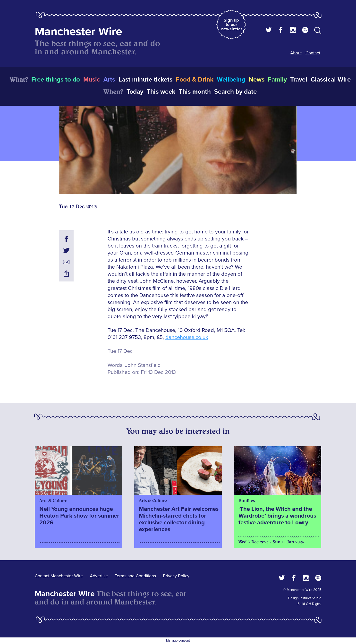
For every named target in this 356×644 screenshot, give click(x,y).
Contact (313, 53)
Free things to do (56, 80)
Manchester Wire (78, 32)
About (296, 53)
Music (92, 80)
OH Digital (314, 604)
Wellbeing (231, 80)
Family (277, 80)
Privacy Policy (176, 576)
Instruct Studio (310, 598)
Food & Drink (195, 80)
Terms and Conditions (135, 576)
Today (135, 92)
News (257, 80)
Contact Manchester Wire (59, 576)
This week (161, 92)
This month (195, 92)
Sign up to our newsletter (232, 25)
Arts (109, 80)
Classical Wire (331, 80)
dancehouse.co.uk (187, 337)
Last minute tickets (145, 80)
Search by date (235, 92)
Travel (299, 80)
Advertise (99, 576)
